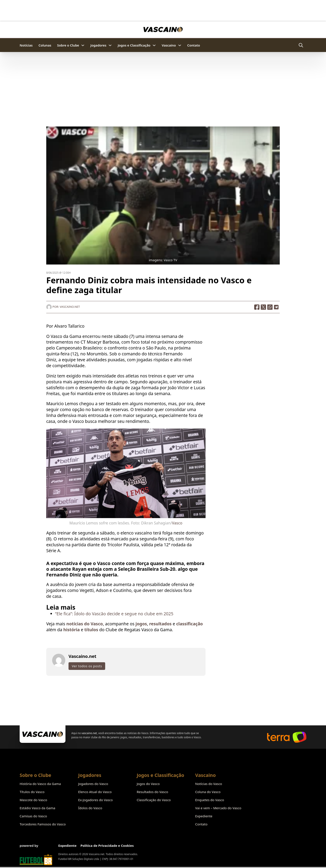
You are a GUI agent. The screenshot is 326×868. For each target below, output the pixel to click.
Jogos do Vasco (148, 784)
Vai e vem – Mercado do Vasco (218, 808)
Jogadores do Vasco (93, 784)
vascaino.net (89, 733)
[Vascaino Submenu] (180, 45)
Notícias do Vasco (209, 784)
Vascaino (169, 45)
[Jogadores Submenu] (110, 45)
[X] (263, 308)
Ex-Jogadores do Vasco (95, 800)
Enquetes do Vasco (210, 800)
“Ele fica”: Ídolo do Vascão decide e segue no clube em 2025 (114, 614)
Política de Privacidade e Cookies (107, 846)
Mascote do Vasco (33, 800)
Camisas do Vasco (33, 816)
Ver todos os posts (87, 666)
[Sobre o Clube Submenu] (83, 45)
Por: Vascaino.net (63, 307)
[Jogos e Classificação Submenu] (154, 45)
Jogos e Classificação (134, 45)
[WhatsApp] (270, 308)
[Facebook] (257, 308)
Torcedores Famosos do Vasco (43, 824)
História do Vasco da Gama (40, 784)
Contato (194, 45)
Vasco (177, 523)
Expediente (204, 816)
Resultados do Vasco (152, 792)
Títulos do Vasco (32, 792)
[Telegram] (276, 308)
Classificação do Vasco (154, 800)
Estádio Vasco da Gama (37, 808)
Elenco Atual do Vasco (95, 792)
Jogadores (98, 45)
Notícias (26, 45)
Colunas (45, 45)
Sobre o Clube (68, 45)
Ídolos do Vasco (90, 808)
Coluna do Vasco (208, 792)
